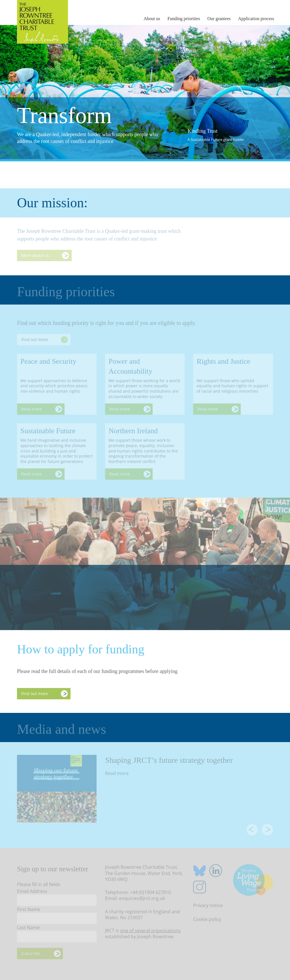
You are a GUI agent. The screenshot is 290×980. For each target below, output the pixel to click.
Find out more (35, 694)
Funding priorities (184, 19)
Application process (256, 19)
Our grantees (219, 19)
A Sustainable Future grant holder (216, 140)
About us (152, 19)
